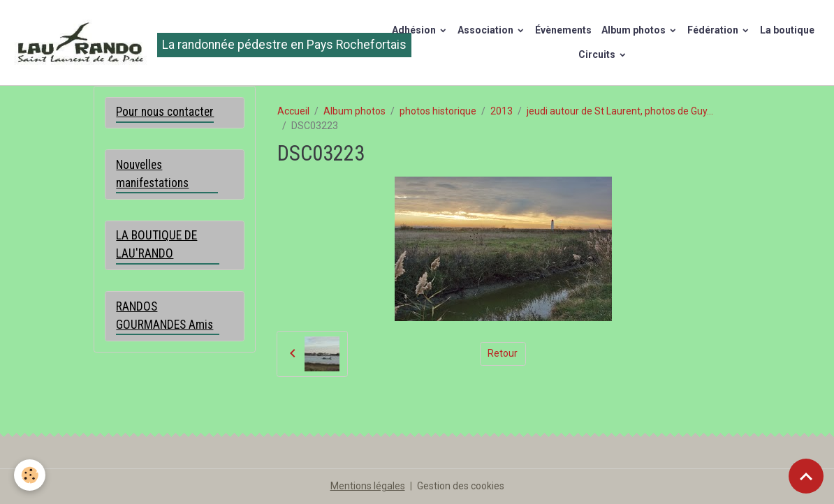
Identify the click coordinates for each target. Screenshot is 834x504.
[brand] (191, 43)
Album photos (635, 30)
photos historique (438, 111)
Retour (503, 353)
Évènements (563, 30)
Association (486, 30)
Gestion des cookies (461, 486)
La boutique (787, 30)
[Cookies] (30, 475)
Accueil (293, 111)
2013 (502, 111)
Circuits (598, 54)
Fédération (714, 30)
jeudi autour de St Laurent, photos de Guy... (620, 111)
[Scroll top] (806, 476)
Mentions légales (368, 486)
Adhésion (415, 30)
